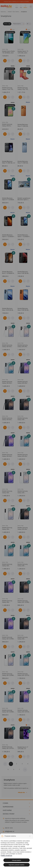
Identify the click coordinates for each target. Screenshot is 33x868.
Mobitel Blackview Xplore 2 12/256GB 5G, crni (9, 236)
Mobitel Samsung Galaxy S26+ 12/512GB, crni (23, 419)
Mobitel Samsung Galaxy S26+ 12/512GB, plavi (7, 565)
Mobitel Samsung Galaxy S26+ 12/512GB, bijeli (7, 529)
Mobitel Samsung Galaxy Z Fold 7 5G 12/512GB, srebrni (8, 89)
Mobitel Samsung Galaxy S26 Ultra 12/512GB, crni (7, 419)
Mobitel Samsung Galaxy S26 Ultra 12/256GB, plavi (23, 456)
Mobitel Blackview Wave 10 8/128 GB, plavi (8, 309)
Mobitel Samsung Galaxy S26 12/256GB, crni (24, 602)
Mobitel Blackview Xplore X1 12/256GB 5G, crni (8, 199)
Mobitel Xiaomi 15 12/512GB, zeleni (23, 52)
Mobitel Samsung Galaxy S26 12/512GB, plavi (24, 675)
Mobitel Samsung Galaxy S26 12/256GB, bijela (8, 675)
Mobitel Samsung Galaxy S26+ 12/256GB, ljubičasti (8, 602)
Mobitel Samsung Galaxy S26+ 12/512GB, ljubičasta (8, 492)
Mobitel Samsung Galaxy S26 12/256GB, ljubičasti (8, 638)
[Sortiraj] (18, 24)
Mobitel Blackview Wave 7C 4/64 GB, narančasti (23, 125)
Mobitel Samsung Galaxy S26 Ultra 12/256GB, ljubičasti (8, 456)
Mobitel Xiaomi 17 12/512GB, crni (23, 748)
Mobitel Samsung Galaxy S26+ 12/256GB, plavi (23, 565)
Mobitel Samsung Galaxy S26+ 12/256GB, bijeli (23, 492)
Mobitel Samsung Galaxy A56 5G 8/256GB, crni (7, 125)
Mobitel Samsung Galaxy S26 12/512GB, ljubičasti (24, 711)
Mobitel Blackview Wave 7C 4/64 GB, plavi (23, 162)
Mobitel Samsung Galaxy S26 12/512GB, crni (8, 748)
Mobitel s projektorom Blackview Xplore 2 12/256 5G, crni (24, 199)
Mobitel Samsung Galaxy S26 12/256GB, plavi (8, 711)
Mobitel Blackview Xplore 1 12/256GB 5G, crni (24, 236)
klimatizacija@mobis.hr (22, 835)
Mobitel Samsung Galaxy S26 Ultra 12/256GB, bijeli (23, 346)
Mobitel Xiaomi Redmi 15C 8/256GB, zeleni (8, 52)
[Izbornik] (31, 7)
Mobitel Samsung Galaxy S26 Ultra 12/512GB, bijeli (7, 346)
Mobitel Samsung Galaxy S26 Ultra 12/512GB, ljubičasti (23, 383)
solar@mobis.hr (22, 837)
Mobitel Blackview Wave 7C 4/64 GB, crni (9, 162)
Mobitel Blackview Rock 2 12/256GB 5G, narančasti (8, 273)
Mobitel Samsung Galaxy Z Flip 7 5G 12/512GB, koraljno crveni (23, 89)
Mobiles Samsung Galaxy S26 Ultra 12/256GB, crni (23, 529)
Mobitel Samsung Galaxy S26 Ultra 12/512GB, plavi (7, 383)
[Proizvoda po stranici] (28, 24)
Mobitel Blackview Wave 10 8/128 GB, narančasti (23, 309)
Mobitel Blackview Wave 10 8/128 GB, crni (23, 273)
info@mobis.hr (10, 831)
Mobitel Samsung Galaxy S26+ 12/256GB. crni (23, 638)
